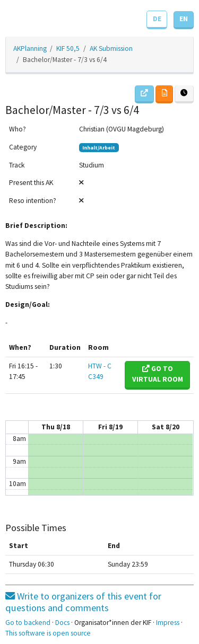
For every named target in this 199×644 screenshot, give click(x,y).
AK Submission (111, 48)
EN (184, 19)
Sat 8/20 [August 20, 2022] (166, 427)
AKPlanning (30, 48)
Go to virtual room (158, 374)
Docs (62, 623)
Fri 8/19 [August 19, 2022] (110, 427)
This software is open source (48, 633)
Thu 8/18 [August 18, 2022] (56, 427)
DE (157, 19)
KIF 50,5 (68, 48)
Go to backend (28, 623)
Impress (168, 623)
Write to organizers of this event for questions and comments (83, 602)
